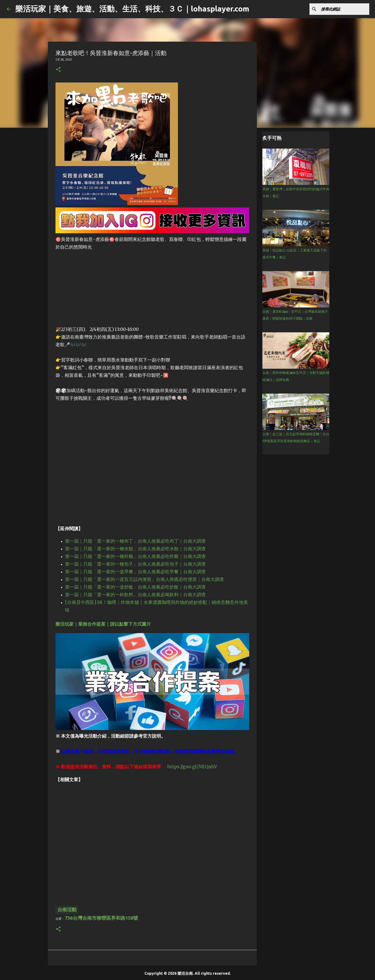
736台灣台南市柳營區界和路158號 (101, 918)
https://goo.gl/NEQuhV (192, 767)
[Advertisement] (152, 284)
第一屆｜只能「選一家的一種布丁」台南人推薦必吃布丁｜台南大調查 (135, 541)
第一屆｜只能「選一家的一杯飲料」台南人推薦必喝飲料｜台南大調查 (135, 595)
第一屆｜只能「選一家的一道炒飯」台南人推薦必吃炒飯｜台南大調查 (135, 587)
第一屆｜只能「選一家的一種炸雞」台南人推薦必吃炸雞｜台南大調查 (135, 556)
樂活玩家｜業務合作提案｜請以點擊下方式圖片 (103, 624)
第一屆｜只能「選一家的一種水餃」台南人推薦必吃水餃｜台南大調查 (135, 549)
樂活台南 (185, 973)
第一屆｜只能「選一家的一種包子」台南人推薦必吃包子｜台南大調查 (135, 564)
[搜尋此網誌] (344, 9)
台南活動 (67, 910)
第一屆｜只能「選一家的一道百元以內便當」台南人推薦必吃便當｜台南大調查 (145, 579)
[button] (58, 70)
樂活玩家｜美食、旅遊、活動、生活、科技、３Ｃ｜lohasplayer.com (132, 9)
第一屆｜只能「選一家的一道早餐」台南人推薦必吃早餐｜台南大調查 (135, 572)
